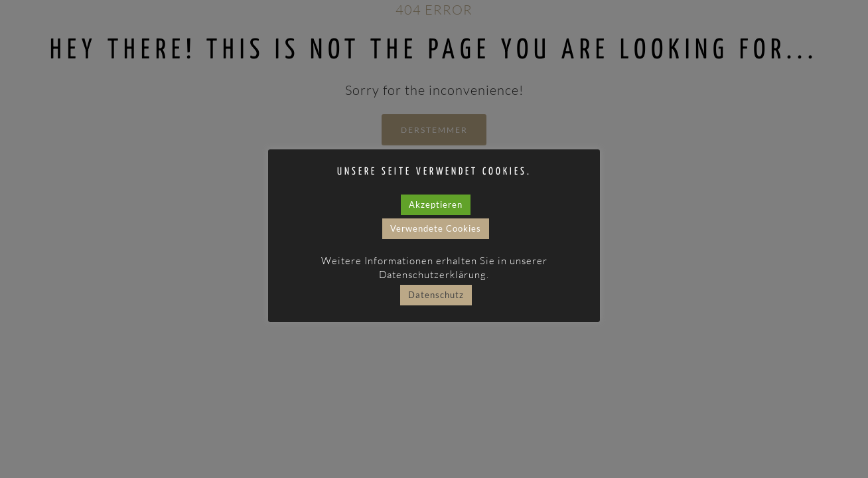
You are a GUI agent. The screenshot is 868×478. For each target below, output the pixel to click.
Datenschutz (436, 295)
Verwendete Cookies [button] (436, 228)
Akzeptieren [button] (436, 204)
